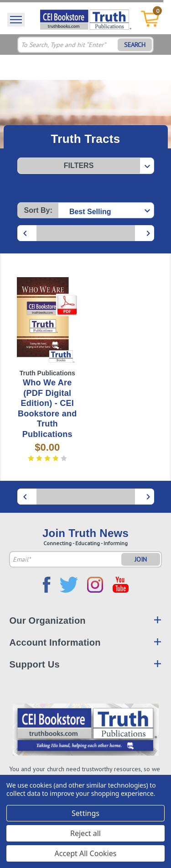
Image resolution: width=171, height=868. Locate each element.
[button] (86, 166)
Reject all (85, 833)
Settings (85, 813)
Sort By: (38, 210)
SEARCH (135, 45)
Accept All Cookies (86, 853)
